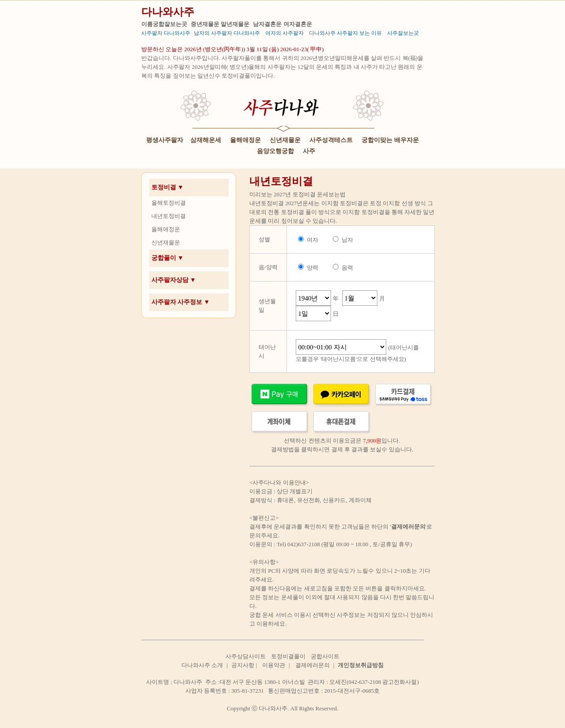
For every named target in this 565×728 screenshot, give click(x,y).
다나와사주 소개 (202, 665)
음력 (347, 268)
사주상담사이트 (246, 656)
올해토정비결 (169, 203)
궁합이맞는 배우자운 (390, 140)
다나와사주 (168, 12)
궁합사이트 (325, 656)
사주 (309, 151)
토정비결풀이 (288, 656)
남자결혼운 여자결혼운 (282, 24)
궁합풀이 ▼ (168, 258)
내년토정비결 (169, 216)
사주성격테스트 (331, 140)
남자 (347, 240)
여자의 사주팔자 (284, 33)
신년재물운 (285, 140)
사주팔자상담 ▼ (174, 280)
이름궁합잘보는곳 (164, 24)
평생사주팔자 (165, 140)
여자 (313, 240)
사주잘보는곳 (403, 33)
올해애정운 (245, 140)
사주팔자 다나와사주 (166, 33)
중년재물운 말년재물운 (220, 24)
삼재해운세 (206, 140)
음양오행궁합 (275, 151)
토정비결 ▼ (168, 187)
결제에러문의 (313, 665)
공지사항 (243, 665)
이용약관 (274, 665)
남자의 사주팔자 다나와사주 (227, 33)
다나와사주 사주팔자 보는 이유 (345, 33)
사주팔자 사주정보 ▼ (181, 302)
